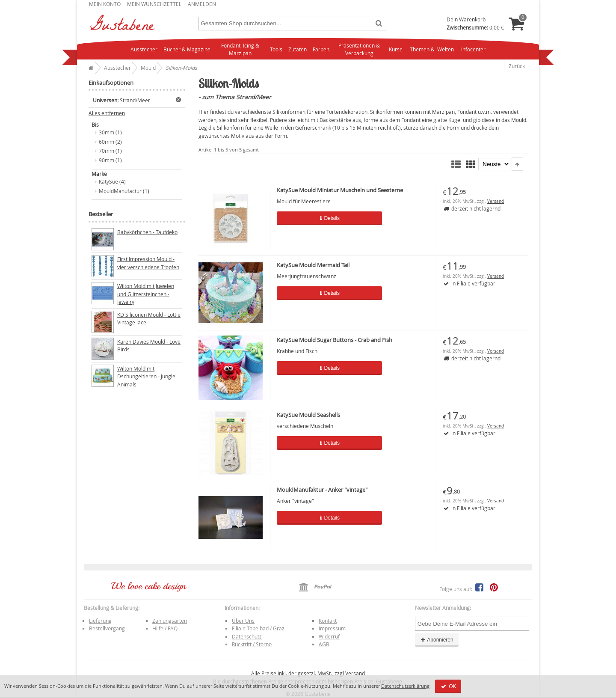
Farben (321, 49)
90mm (107, 160)
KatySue (108, 181)
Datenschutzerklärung (405, 686)
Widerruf (329, 636)
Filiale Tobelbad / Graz (258, 628)
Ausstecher (144, 49)
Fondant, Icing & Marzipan (240, 49)
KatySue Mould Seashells (308, 415)
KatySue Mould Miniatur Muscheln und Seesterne (340, 190)
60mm (107, 142)
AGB (324, 644)
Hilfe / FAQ (165, 628)
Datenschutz (247, 636)
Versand (496, 201)
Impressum (332, 628)
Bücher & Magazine (187, 49)
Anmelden (202, 4)
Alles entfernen (107, 113)
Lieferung (100, 621)
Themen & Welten (432, 49)
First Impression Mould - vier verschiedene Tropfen (148, 263)
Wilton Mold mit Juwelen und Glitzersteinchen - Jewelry (146, 294)
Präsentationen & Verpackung (359, 49)
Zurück (517, 66)
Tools (276, 49)
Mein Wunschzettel (154, 4)
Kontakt (328, 621)
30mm (107, 132)
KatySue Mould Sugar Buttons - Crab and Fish (335, 340)
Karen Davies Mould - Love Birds (149, 346)
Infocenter (473, 49)
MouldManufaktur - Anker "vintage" (322, 490)
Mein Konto (105, 4)
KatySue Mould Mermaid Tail (313, 265)
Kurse (396, 49)
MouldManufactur (120, 191)
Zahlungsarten (170, 621)
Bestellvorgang (107, 628)
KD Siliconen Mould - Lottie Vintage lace (149, 319)
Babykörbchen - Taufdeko (147, 232)
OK (448, 686)
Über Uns (243, 621)
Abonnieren (437, 640)
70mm (107, 151)
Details (322, 218)
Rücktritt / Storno (252, 644)
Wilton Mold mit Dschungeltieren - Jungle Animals (146, 376)
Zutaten (298, 49)
